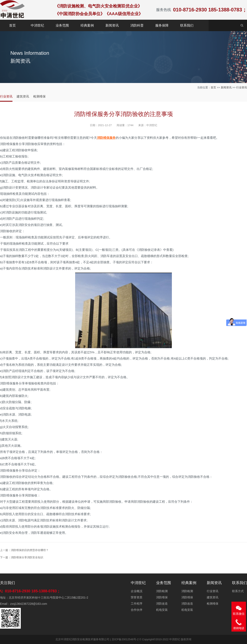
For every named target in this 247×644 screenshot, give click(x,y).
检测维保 (39, 96)
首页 (12, 25)
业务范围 (62, 25)
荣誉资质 (137, 597)
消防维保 (162, 597)
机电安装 (162, 610)
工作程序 (137, 604)
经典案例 (87, 25)
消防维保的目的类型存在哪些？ (30, 550)
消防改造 (162, 604)
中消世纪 (37, 25)
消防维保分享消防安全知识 (27, 557)
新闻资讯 (112, 25)
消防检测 (162, 591)
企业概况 (137, 591)
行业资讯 (242, 87)
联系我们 (187, 25)
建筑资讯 (23, 96)
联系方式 (238, 591)
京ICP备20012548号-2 (125, 639)
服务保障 (162, 25)
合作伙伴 (137, 610)
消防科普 (137, 25)
